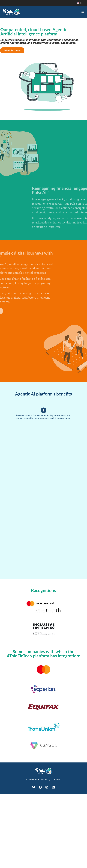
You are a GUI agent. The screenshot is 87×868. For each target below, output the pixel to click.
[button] (83, 12)
